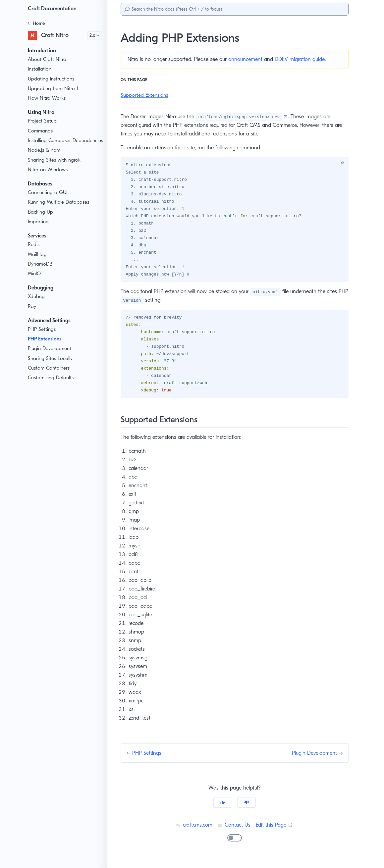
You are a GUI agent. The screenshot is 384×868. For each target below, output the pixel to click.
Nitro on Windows (48, 177)
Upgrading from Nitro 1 (53, 89)
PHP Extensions (47, 346)
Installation (40, 69)
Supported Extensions (145, 95)
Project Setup (43, 121)
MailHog (37, 261)
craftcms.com (193, 830)
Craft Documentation (54, 8)
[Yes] (223, 808)
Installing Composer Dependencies (50, 144)
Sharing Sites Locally (51, 365)
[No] (247, 808)
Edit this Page (275, 830)
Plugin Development (50, 356)
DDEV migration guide (305, 59)
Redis (34, 252)
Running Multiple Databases (59, 209)
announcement (250, 59)
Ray (32, 313)
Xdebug (36, 304)
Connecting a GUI (48, 200)
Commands (41, 131)
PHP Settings (43, 336)
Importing (38, 229)
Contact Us (234, 830)
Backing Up (41, 219)
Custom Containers (49, 375)
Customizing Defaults (52, 385)
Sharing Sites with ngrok (55, 167)
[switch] (235, 843)
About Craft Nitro (47, 59)
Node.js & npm (44, 157)
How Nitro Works (47, 98)
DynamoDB (41, 271)
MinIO (35, 281)
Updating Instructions (52, 79)
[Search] (235, 9)
